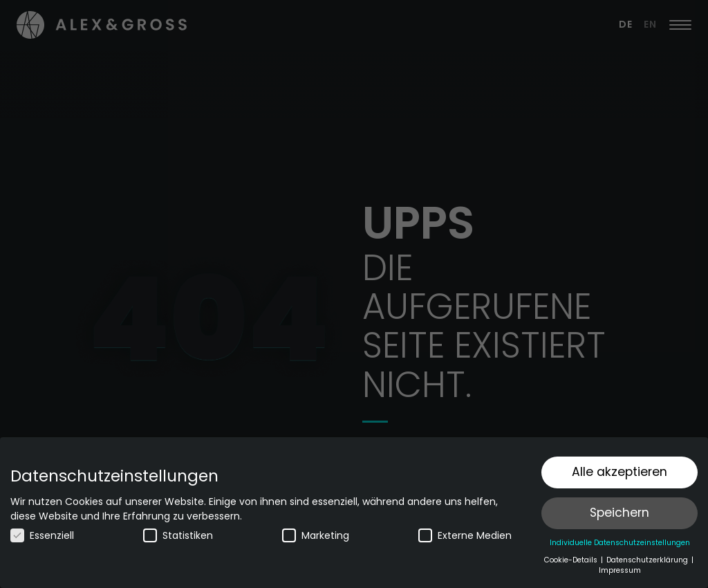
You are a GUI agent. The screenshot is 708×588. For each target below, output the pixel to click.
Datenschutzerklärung (648, 560)
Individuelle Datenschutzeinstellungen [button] (620, 543)
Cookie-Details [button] (572, 560)
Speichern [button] (619, 513)
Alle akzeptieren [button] (619, 472)
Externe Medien (465, 535)
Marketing (316, 535)
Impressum (620, 570)
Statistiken (178, 535)
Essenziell (42, 535)
